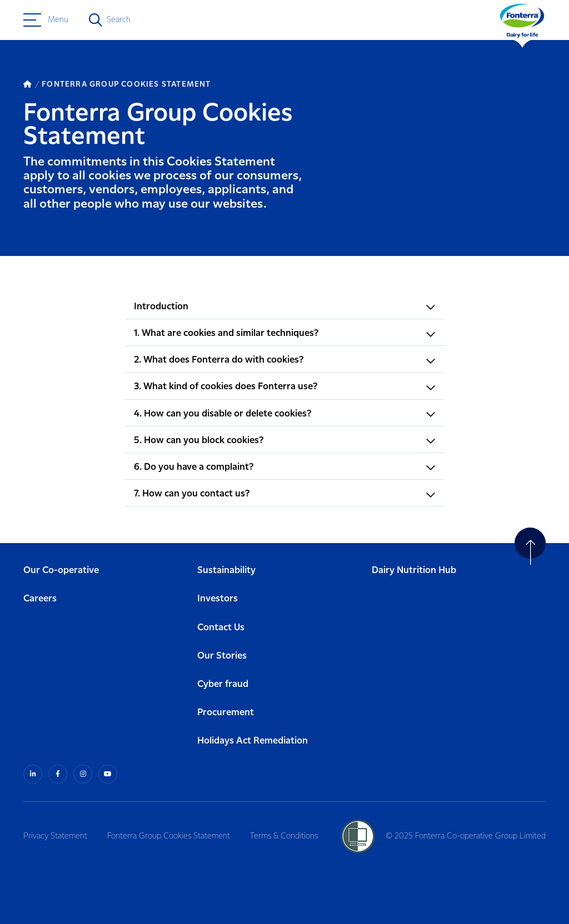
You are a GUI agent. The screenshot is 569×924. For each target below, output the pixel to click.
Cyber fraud (223, 684)
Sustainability (226, 571)
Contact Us (221, 628)
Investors (218, 599)
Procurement (226, 713)
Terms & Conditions (284, 836)
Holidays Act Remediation (253, 741)
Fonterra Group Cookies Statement (169, 836)
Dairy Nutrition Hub (414, 571)
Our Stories (222, 656)
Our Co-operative (61, 571)
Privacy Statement (55, 836)
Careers (40, 599)
